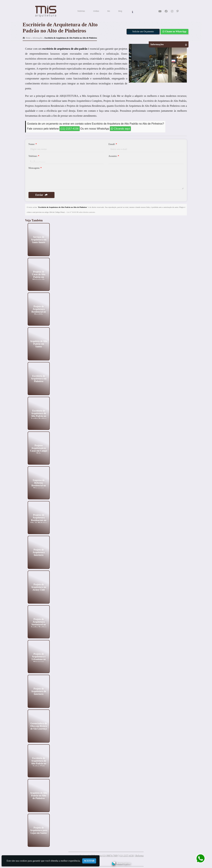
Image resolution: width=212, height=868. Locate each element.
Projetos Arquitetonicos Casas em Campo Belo (39, 449)
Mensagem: (35, 168)
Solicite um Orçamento (143, 32)
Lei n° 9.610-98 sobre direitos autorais (81, 212)
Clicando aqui (120, 129)
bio (109, 11)
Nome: (33, 144)
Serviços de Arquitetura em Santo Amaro (39, 240)
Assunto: (114, 156)
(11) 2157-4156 (69, 129)
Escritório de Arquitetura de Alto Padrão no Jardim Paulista (39, 415)
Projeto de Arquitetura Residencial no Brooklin (39, 310)
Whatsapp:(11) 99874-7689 (105, 856)
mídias (96, 11)
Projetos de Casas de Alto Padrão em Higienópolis (39, 276)
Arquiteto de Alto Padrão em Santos (39, 344)
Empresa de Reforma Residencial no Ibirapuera (39, 484)
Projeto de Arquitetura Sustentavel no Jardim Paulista (39, 623)
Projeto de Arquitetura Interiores (39, 552)
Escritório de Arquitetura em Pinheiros (39, 378)
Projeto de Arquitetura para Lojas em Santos (39, 830)
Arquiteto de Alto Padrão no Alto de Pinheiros (39, 795)
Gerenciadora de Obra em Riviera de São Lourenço (39, 726)
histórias (81, 11)
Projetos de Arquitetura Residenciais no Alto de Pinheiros (39, 519)
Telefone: (34, 156)
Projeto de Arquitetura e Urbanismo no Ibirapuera (39, 658)
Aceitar (89, 861)
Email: (113, 144)
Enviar (41, 195)
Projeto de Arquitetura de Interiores (39, 691)
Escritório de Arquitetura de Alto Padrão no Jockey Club (39, 762)
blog (120, 11)
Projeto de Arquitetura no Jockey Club (39, 587)
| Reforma (139, 856)
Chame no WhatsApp (174, 32)
